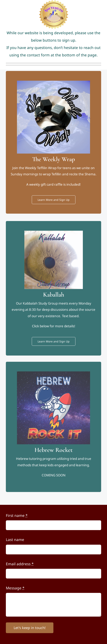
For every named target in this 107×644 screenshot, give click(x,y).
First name (17, 516)
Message (15, 588)
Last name (15, 540)
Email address (20, 564)
